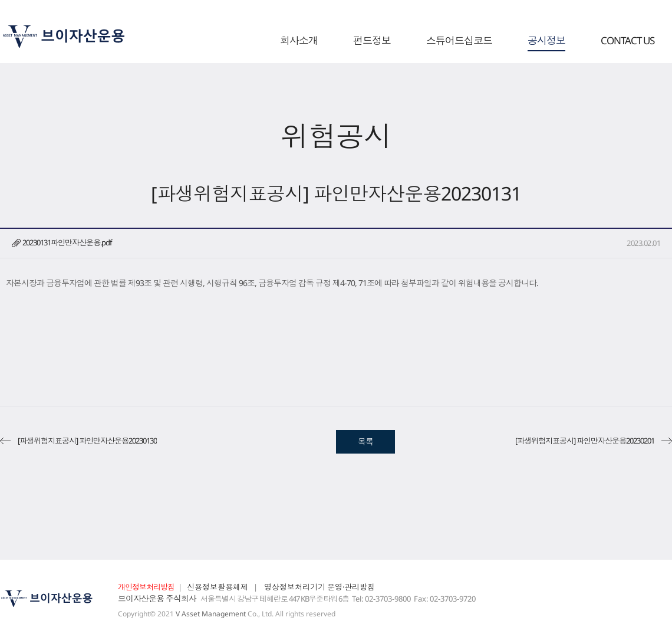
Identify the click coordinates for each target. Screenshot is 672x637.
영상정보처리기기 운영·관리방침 (319, 587)
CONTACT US (627, 41)
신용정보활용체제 (218, 587)
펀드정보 (372, 41)
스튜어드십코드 (459, 41)
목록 (365, 441)
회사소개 (299, 41)
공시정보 (546, 41)
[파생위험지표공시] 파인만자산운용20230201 (585, 441)
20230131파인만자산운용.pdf (67, 242)
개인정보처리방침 (146, 587)
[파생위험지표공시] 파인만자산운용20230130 (87, 441)
